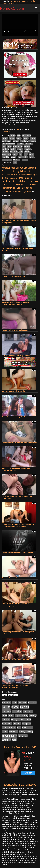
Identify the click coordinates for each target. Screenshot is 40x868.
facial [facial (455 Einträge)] (23, 175)
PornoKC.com (12, 8)
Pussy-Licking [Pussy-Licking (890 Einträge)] (17, 188)
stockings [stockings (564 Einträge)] (22, 191)
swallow (25, 160)
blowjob (26, 138)
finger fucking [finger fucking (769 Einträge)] (21, 715)
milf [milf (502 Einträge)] (17, 185)
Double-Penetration (8, 144)
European (20, 144)
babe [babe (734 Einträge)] (13, 168)
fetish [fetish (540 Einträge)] (28, 175)
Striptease (17, 160)
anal (19, 136)
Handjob (28, 149)
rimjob (31, 157)
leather (27, 152)
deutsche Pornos (13, 3)
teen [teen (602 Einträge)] (29, 191)
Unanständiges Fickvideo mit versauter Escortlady (20, 443)
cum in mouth (7, 141)
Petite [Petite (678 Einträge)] (33, 185)
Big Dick (5, 138)
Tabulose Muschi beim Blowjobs (13, 391)
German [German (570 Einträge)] (20, 178)
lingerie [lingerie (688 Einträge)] (26, 181)
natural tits (5, 157)
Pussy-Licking (23, 157)
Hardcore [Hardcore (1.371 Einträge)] (7, 181)
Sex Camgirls (15, 1)
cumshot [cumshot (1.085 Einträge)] (6, 175)
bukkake (33, 138)
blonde (19, 138)
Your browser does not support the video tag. (20, 25)
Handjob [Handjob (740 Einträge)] (28, 178)
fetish (9, 146)
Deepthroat (32, 141)
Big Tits (12, 138)
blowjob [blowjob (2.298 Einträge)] (17, 171)
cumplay (16, 141)
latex (21, 152)
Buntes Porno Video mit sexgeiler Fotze (16, 356)
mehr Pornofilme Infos (9, 125)
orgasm (13, 157)
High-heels (14, 152)
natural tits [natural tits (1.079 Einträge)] (24, 185)
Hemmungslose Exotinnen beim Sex (15, 330)
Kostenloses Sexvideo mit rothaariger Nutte (18, 552)
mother (32, 154)
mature (15, 154)
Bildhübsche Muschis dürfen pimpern (15, 660)
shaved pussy (7, 160)
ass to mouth (26, 136)
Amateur (12, 136)
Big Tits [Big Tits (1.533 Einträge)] (6, 707)
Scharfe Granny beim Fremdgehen (14, 276)
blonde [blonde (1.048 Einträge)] (9, 171)
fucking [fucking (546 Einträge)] (12, 178)
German (20, 149)
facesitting (29, 144)
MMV (15, 162)
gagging (27, 146)
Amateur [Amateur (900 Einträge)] (6, 168)
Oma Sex (25, 1)
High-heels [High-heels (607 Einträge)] (17, 181)
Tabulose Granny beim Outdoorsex (14, 578)
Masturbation (6, 154)
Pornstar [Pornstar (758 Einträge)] (6, 188)
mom (26, 154)
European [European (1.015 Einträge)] (16, 175)
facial (4, 146)
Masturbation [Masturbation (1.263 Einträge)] (8, 184)
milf (21, 154)
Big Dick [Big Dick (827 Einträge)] (28, 168)
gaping (13, 149)
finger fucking (18, 146)
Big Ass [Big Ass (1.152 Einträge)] (20, 168)
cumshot (24, 141)
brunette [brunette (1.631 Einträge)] (27, 171)
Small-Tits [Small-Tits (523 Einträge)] (13, 191)
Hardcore (5, 152)
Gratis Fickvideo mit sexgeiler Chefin (15, 417)
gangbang (5, 149)
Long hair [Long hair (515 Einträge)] (34, 181)
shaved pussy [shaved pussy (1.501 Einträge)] (9, 736)
